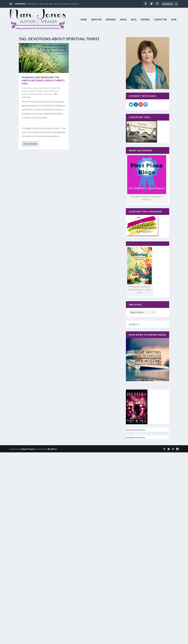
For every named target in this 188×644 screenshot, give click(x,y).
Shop (174, 20)
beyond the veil (50, 88)
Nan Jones (28, 88)
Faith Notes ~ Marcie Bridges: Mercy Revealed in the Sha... (53, 4)
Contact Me (160, 20)
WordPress (52, 449)
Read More (30, 144)
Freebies (145, 20)
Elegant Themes (28, 449)
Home (84, 20)
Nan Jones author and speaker (41, 94)
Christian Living (41, 91)
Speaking (111, 20)
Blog (134, 20)
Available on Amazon (135, 437)
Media (123, 20)
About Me (96, 20)
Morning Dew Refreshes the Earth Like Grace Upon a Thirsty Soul (43, 80)
